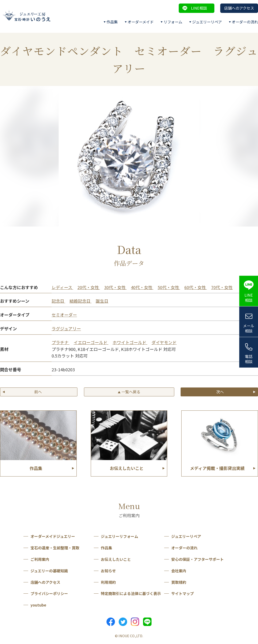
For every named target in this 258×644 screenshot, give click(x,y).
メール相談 (249, 328)
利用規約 (108, 582)
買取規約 (179, 582)
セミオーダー (64, 315)
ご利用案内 (40, 559)
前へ (38, 392)
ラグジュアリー (66, 328)
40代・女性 (142, 287)
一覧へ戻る (129, 392)
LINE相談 (199, 8)
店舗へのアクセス (239, 8)
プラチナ (61, 342)
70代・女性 (222, 287)
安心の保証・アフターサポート (197, 559)
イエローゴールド (91, 342)
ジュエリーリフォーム (120, 536)
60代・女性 (196, 287)
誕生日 (102, 301)
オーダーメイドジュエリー (53, 536)
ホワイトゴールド (130, 342)
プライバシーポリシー (49, 593)
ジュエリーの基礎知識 (49, 571)
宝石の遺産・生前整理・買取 (55, 548)
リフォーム (173, 22)
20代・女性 (89, 287)
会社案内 (179, 571)
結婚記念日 (80, 301)
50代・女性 (169, 287)
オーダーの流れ (245, 22)
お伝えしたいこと (116, 559)
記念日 (58, 301)
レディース (62, 287)
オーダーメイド (141, 22)
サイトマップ (182, 593)
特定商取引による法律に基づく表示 (131, 593)
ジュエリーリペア (207, 22)
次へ (220, 392)
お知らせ (108, 571)
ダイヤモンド (164, 342)
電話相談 (249, 359)
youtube (38, 605)
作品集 (112, 22)
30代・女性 (115, 287)
